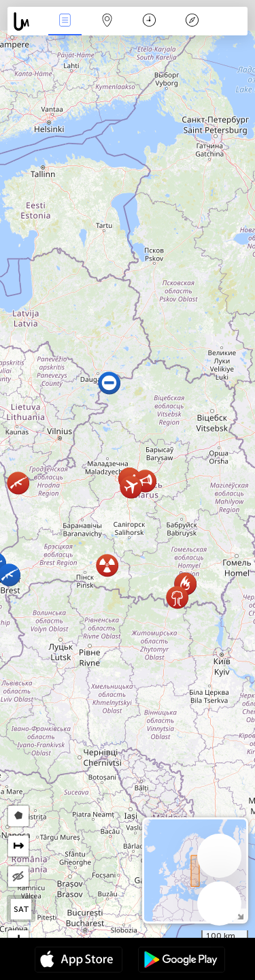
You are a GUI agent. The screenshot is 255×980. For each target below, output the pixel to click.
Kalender (149, 21)
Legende (192, 21)
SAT (21, 909)
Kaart (107, 21)
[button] (18, 483)
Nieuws (65, 21)
